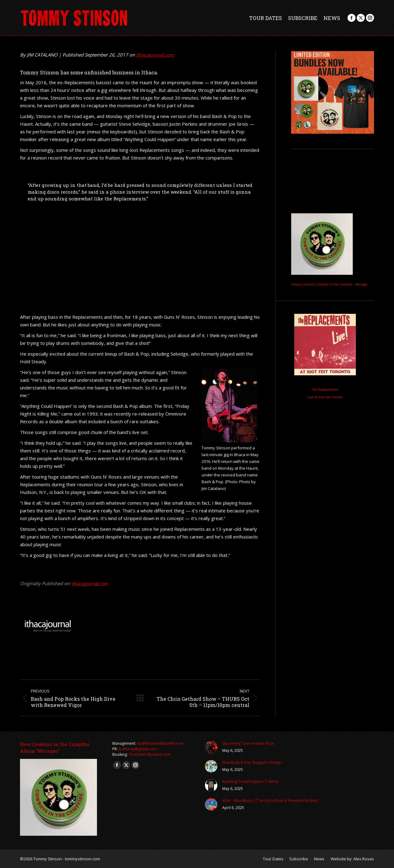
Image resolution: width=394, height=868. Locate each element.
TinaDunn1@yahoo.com (150, 754)
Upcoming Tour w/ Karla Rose (248, 743)
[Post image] (211, 747)
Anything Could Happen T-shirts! (250, 781)
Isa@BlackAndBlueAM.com (160, 743)
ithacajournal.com (155, 55)
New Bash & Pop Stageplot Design (252, 762)
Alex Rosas (364, 859)
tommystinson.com (82, 859)
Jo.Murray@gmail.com (138, 749)
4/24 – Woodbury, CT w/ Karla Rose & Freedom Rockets (270, 801)
